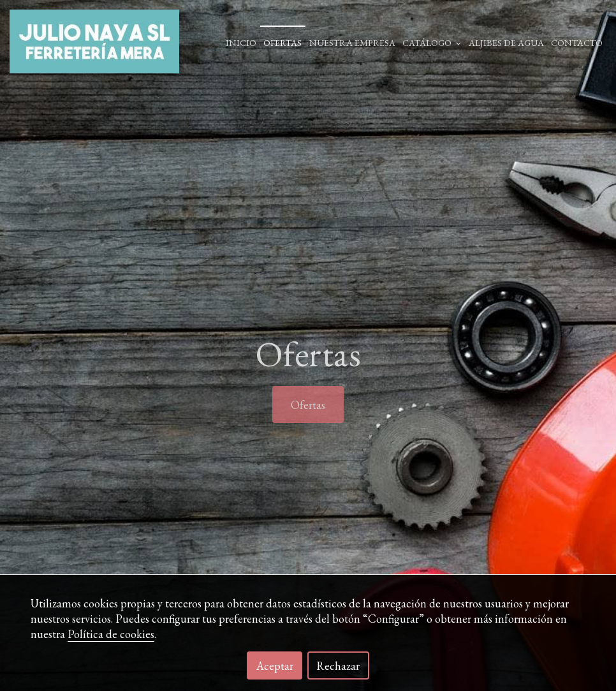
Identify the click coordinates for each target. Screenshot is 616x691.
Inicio (241, 42)
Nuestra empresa (352, 42)
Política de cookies (111, 634)
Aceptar (275, 666)
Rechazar (338, 666)
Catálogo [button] (432, 42)
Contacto (577, 42)
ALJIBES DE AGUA (506, 42)
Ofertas (282, 42)
